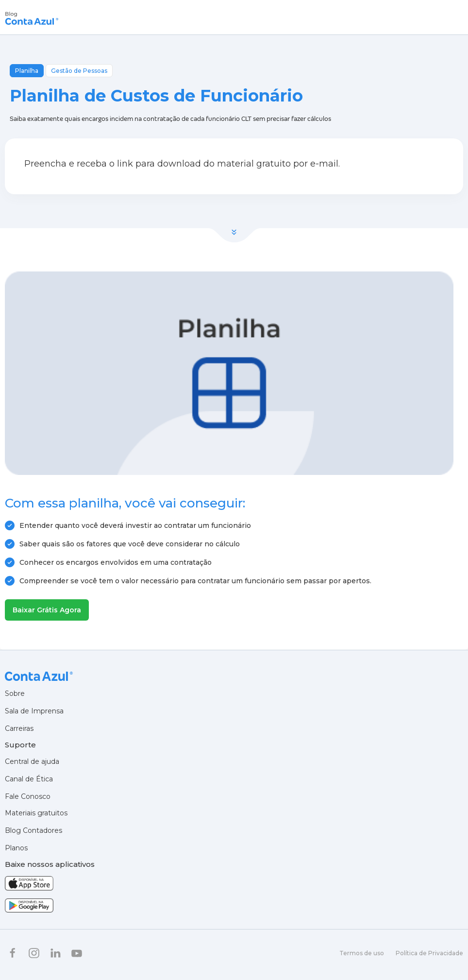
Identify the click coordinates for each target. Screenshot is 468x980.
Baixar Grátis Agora (47, 610)
